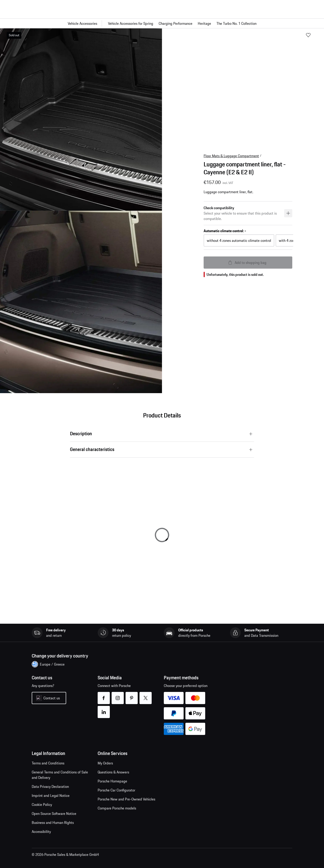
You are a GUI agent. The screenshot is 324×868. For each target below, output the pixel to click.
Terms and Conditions (48, 763)
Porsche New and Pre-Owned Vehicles (126, 799)
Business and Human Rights (53, 823)
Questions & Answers (113, 772)
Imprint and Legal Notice (51, 795)
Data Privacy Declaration (50, 786)
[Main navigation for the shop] (162, 23)
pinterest (132, 695)
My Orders (105, 763)
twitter (146, 695)
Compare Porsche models (117, 808)
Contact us (52, 698)
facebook (104, 695)
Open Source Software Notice (54, 814)
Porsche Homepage (112, 781)
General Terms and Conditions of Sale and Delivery (60, 775)
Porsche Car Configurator (116, 790)
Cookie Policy (42, 805)
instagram (118, 695)
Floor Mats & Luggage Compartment (231, 156)
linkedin (104, 709)
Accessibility (41, 832)
